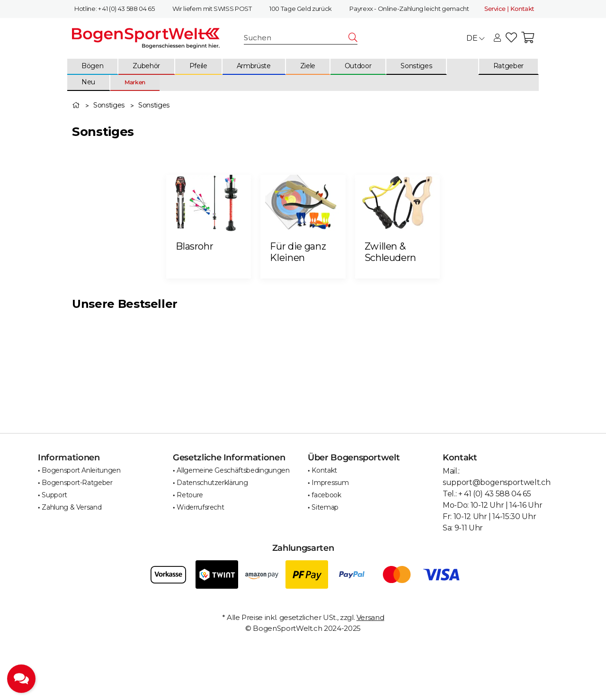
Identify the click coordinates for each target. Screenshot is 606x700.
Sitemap (325, 507)
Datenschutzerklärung (212, 483)
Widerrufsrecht (200, 507)
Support (54, 495)
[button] (497, 38)
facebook (326, 495)
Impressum (330, 483)
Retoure (190, 495)
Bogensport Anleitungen (81, 470)
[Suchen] (296, 38)
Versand (370, 617)
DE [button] (475, 38)
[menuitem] (93, 67)
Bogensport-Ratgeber (77, 483)
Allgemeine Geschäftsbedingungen (233, 470)
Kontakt (324, 470)
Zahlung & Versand (71, 507)
